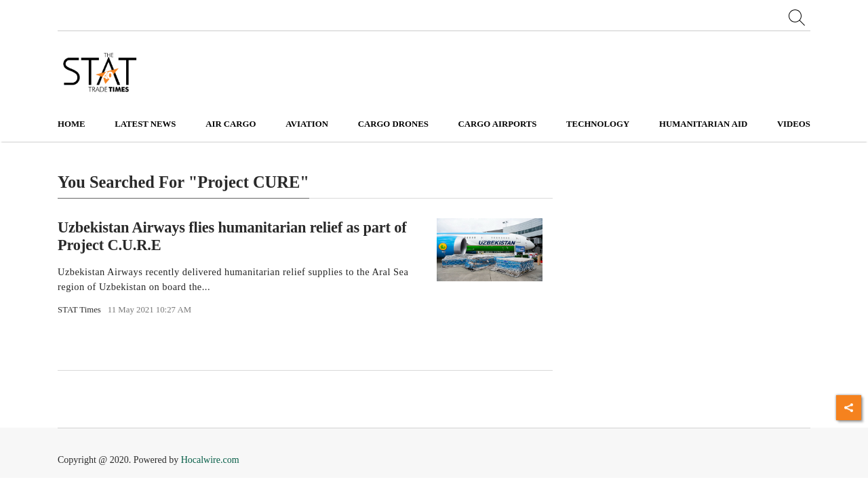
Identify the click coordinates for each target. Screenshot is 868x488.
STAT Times (79, 310)
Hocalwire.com (210, 460)
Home (72, 124)
